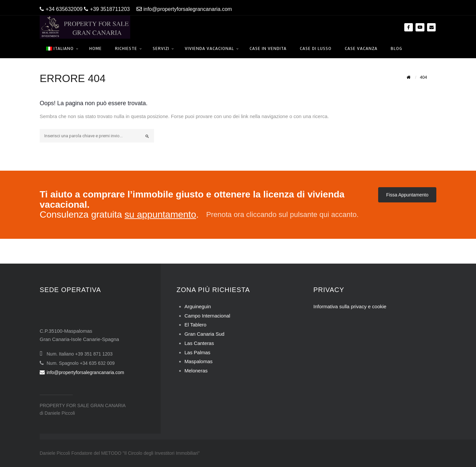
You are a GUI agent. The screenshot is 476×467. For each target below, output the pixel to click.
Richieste (126, 48)
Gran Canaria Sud (204, 334)
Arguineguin (198, 306)
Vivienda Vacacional (209, 48)
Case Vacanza (361, 48)
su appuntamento (160, 214)
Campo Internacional (207, 316)
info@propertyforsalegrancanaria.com (184, 9)
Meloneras (196, 371)
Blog (397, 48)
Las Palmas (197, 352)
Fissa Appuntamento (407, 195)
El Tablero (195, 325)
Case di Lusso (316, 48)
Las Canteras (199, 343)
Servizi (161, 48)
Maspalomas (198, 361)
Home (96, 48)
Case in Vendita (268, 48)
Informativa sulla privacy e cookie (350, 306)
